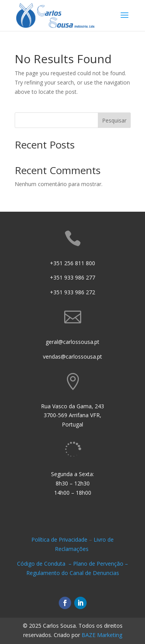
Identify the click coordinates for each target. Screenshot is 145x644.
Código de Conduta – (45, 564)
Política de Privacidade (59, 540)
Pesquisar (114, 120)
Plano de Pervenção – (101, 564)
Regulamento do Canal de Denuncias (73, 573)
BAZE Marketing (102, 635)
